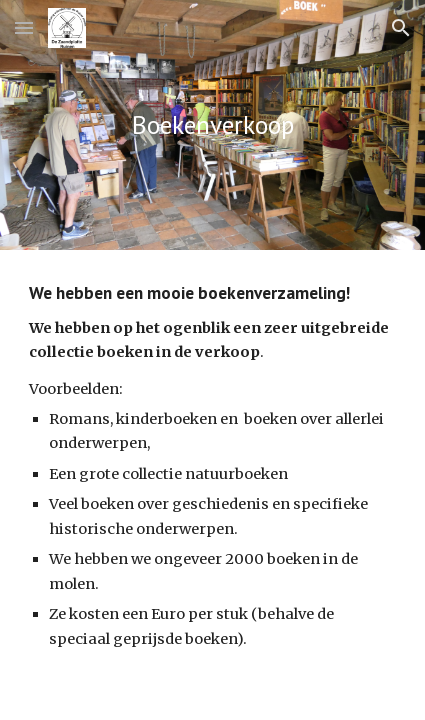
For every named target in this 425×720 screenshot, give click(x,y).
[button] (24, 27)
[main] (213, 125)
